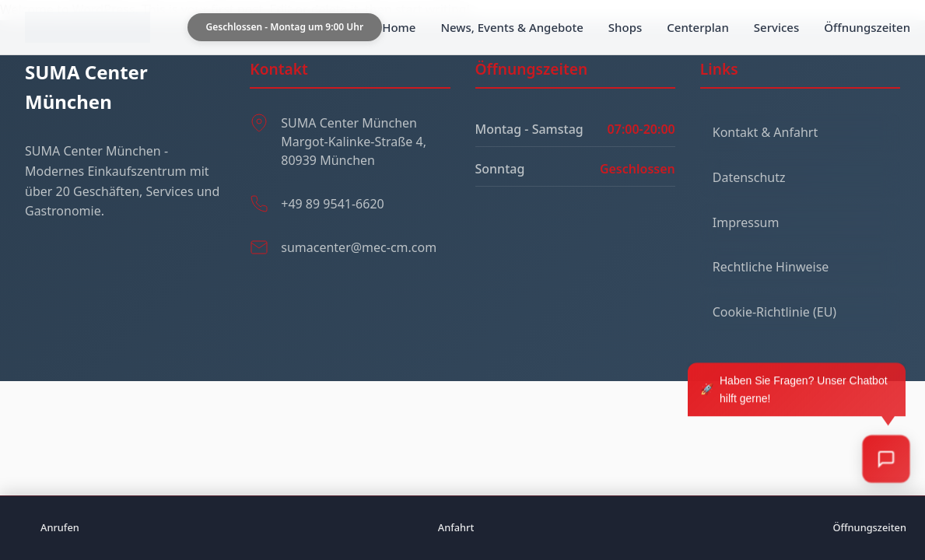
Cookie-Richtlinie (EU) (774, 312)
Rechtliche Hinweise (771, 267)
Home (399, 27)
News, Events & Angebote (512, 27)
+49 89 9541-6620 (332, 204)
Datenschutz (749, 177)
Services (776, 27)
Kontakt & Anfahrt (765, 132)
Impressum (746, 222)
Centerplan (698, 27)
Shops (625, 27)
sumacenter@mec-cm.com (359, 247)
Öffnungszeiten (867, 27)
